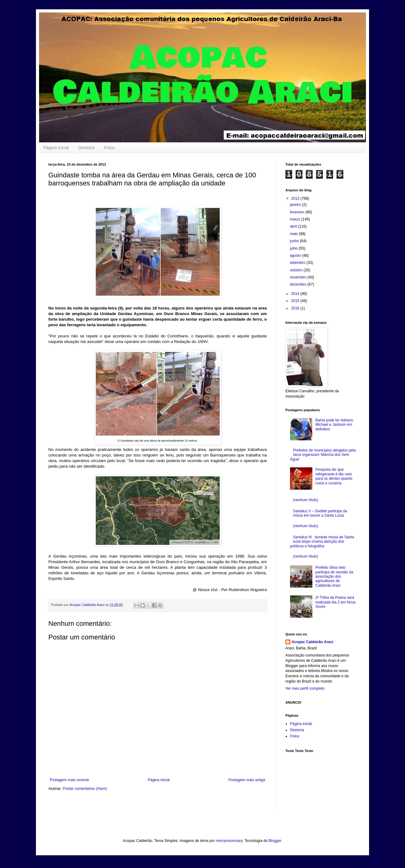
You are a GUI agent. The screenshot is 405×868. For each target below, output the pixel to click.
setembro (298, 263)
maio (294, 234)
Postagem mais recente (69, 780)
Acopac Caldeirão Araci (312, 642)
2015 (296, 301)
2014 (296, 294)
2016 (296, 308)
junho (295, 241)
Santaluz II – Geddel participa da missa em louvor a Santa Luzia (320, 513)
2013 (296, 198)
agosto (296, 256)
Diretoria (87, 148)
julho (294, 248)
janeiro (296, 205)
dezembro (299, 284)
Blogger (275, 841)
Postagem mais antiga (247, 780)
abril (294, 226)
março (295, 219)
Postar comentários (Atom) (85, 789)
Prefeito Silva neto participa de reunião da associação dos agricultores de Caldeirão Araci (334, 576)
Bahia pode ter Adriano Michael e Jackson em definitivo (334, 425)
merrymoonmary (229, 841)
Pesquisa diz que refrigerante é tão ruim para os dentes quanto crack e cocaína (334, 476)
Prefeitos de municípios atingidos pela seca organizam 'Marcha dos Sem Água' (323, 455)
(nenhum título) (306, 500)
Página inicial (56, 148)
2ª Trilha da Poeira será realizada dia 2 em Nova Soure (335, 602)
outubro (297, 270)
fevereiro (297, 212)
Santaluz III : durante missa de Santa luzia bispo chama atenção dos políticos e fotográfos (322, 542)
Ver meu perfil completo (305, 688)
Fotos (109, 148)
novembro (299, 277)
